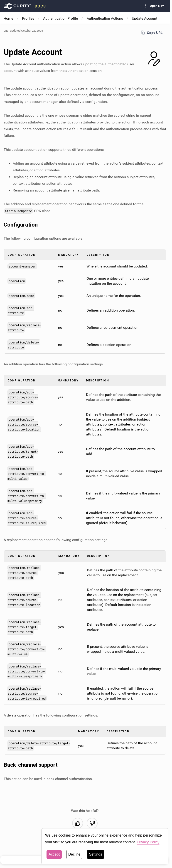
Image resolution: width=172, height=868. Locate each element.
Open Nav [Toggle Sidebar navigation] (153, 6)
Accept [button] (54, 858)
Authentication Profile (60, 18)
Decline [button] (74, 858)
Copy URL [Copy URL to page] (152, 33)
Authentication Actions (105, 18)
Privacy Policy (148, 846)
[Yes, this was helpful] (78, 823)
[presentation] (25, 6)
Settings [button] (96, 858)
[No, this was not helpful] (92, 823)
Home (8, 18)
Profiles (28, 18)
